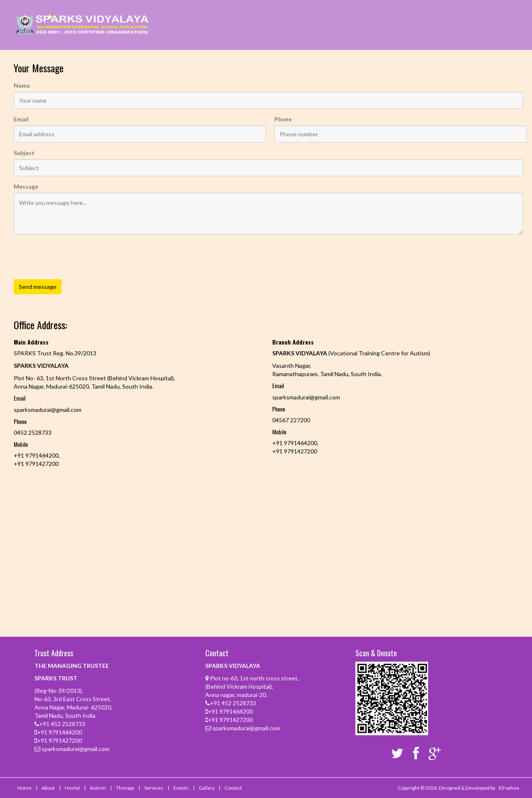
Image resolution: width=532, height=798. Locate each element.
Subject (24, 153)
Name (22, 85)
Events (181, 788)
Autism (98, 788)
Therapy (125, 788)
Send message (38, 287)
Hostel (72, 788)
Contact (233, 788)
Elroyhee (509, 788)
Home (25, 788)
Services (154, 788)
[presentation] (77, 272)
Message (26, 186)
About (48, 788)
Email (21, 119)
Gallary (207, 788)
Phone (283, 119)
